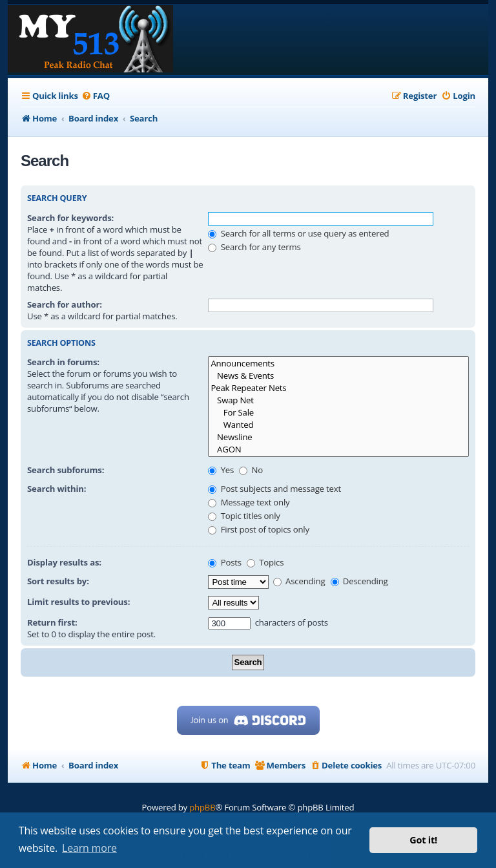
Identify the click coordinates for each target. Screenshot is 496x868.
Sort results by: (58, 581)
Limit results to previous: (78, 602)
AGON (338, 450)
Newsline (338, 437)
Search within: (57, 489)
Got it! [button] (423, 840)
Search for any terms (254, 247)
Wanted (338, 425)
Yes (221, 470)
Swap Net (338, 400)
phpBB (202, 807)
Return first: (52, 622)
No (251, 470)
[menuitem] (96, 96)
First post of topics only (258, 529)
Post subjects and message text (274, 489)
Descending (359, 581)
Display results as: (64, 562)
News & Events (338, 376)
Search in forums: (63, 362)
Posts (224, 562)
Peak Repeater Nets (338, 388)
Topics (265, 562)
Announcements (338, 364)
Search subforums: (66, 470)
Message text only (249, 502)
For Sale (338, 413)
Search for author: (65, 304)
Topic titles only (244, 516)
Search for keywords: (70, 218)
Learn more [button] (89, 848)
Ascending (299, 581)
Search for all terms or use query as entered (298, 233)
